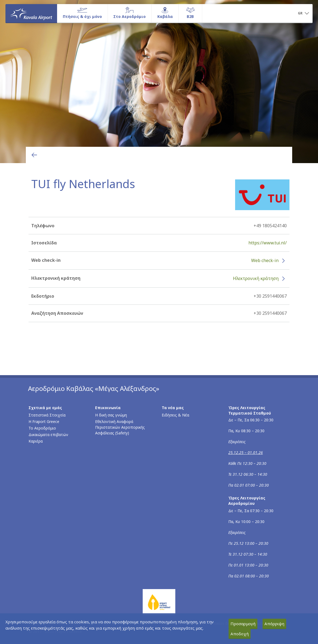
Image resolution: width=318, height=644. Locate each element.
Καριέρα (36, 441)
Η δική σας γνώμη (111, 415)
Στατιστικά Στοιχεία (47, 415)
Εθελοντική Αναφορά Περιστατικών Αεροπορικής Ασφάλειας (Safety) (120, 427)
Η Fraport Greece (44, 421)
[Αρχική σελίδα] (31, 13)
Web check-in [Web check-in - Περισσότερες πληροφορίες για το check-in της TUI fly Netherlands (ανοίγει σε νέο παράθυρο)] (265, 260)
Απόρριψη (274, 624)
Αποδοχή (240, 634)
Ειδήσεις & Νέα (175, 415)
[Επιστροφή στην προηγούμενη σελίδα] (34, 155)
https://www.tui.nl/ (268, 243)
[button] (303, 14)
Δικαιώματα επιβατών (48, 435)
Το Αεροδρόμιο (42, 428)
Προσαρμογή (243, 624)
